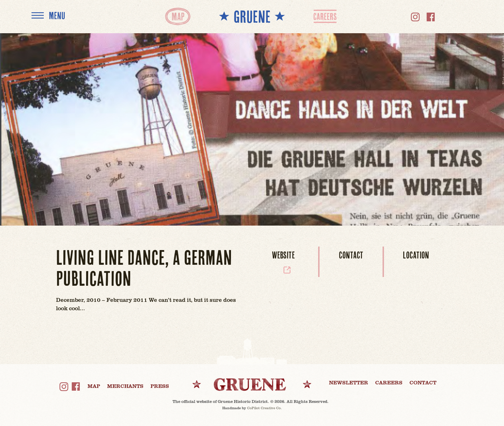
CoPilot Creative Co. (264, 408)
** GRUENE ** (252, 16)
